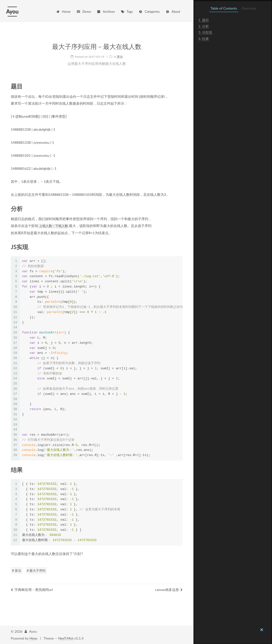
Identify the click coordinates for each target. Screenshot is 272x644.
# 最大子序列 (36, 570)
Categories (149, 12)
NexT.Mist (66, 638)
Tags (127, 12)
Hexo (33, 638)
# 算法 (17, 570)
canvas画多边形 (169, 589)
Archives (106, 12)
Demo (84, 12)
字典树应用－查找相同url (32, 589)
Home (63, 12)
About (173, 12)
